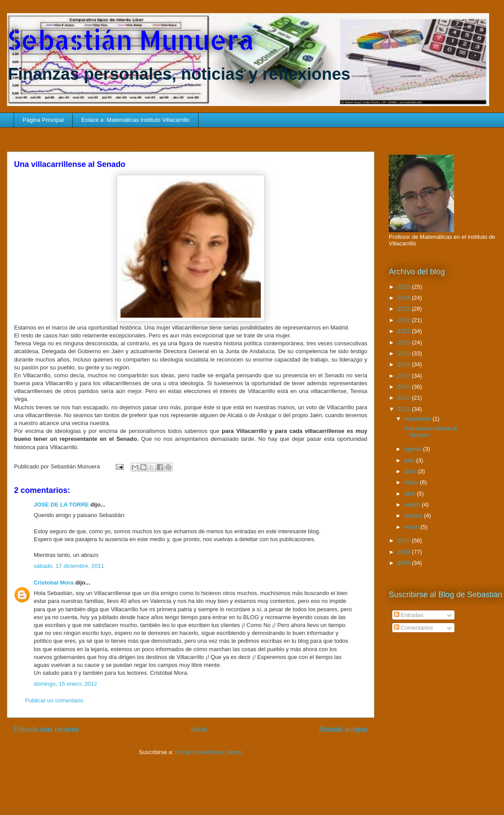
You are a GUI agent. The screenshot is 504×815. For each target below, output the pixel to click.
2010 (405, 540)
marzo (413, 505)
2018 (405, 364)
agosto (414, 449)
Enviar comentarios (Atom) (209, 752)
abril (411, 494)
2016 (405, 387)
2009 (405, 552)
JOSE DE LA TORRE (61, 505)
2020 (405, 342)
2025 (405, 287)
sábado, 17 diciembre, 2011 (69, 566)
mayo (412, 482)
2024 (405, 298)
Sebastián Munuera (131, 40)
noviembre (419, 419)
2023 (405, 309)
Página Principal (43, 120)
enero (413, 527)
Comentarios (413, 628)
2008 (405, 563)
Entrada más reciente (46, 729)
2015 (405, 398)
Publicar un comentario (54, 700)
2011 (405, 409)
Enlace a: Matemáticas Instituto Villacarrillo (135, 120)
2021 (405, 331)
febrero (414, 516)
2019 (405, 353)
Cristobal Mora (54, 583)
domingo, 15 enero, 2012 (66, 684)
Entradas (409, 615)
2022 (405, 320)
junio (411, 471)
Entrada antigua (343, 729)
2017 (405, 376)
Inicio (199, 729)
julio (410, 460)
